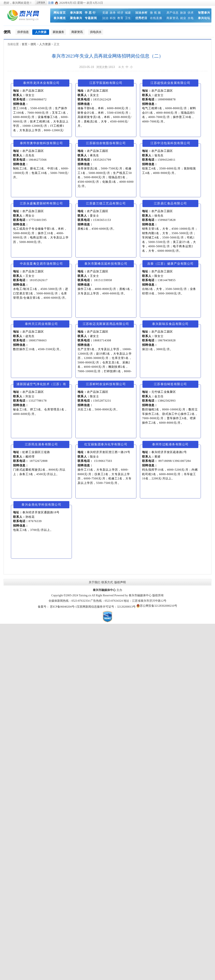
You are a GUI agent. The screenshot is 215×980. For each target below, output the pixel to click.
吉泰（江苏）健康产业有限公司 (170, 264)
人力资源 (45, 44)
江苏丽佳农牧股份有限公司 (106, 143)
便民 (7, 32)
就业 (183, 18)
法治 (105, 18)
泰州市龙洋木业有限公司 (41, 83)
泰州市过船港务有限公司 (170, 444)
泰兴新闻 (76, 13)
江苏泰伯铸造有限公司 (170, 384)
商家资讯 (173, 18)
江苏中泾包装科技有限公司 (170, 143)
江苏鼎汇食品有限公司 (170, 203)
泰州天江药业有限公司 (41, 324)
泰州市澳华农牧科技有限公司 (41, 143)
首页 (25, 44)
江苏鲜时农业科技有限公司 (106, 384)
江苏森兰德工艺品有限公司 (106, 203)
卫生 (128, 18)
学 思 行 (90, 13)
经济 (120, 13)
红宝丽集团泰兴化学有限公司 (106, 444)
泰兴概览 (60, 18)
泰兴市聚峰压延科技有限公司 (106, 264)
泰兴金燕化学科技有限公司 (41, 505)
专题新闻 (91, 18)
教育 (120, 18)
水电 (191, 18)
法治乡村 (141, 13)
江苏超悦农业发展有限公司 (170, 83)
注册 (51, 3)
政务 (113, 13)
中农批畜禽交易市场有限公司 (41, 264)
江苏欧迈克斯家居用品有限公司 (106, 324)
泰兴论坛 (204, 18)
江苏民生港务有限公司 (41, 444)
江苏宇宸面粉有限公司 (106, 83)
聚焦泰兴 (76, 18)
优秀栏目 (141, 18)
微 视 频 (155, 13)
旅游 (183, 13)
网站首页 (60, 13)
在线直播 (156, 18)
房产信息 (173, 13)
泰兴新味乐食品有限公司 (170, 324)
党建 (105, 13)
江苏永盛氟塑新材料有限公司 (41, 203)
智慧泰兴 (204, 13)
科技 (113, 18)
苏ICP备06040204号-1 (63, 607)
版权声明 (120, 582)
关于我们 (94, 582)
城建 (128, 13)
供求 (191, 13)
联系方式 (107, 582)
